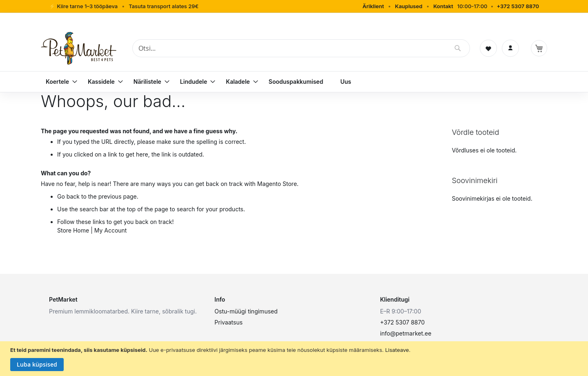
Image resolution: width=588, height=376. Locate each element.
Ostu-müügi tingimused (246, 311)
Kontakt (443, 6)
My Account (111, 230)
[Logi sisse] (510, 48)
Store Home (73, 230)
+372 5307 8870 (518, 6)
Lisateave (397, 350)
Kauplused (409, 6)
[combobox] (301, 48)
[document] (295, 359)
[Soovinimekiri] (488, 48)
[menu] (294, 82)
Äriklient (373, 6)
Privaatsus (228, 322)
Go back (68, 196)
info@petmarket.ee (406, 333)
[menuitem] (58, 82)
